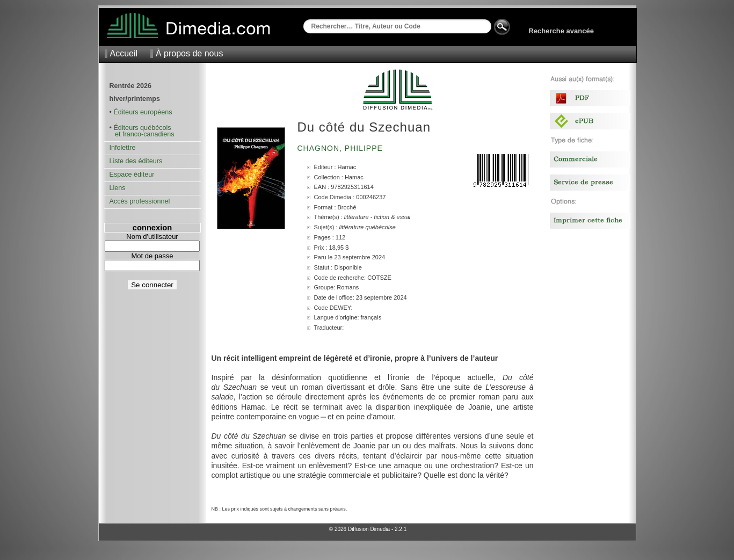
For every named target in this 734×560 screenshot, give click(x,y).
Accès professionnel (140, 201)
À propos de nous (189, 53)
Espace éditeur (132, 174)
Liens (118, 188)
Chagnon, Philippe (341, 148)
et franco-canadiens (142, 134)
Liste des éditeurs (136, 161)
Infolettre (123, 148)
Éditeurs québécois (142, 128)
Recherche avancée (561, 31)
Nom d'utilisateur (152, 237)
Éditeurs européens (143, 112)
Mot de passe (152, 256)
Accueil (124, 53)
